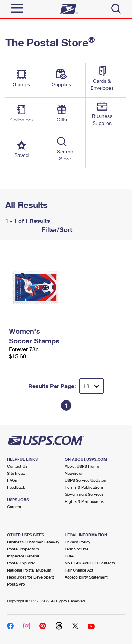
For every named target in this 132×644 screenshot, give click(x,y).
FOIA (69, 556)
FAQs (12, 480)
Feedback (16, 487)
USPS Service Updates (85, 480)
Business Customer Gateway (33, 542)
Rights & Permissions (84, 501)
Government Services (84, 494)
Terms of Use (77, 549)
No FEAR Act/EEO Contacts (90, 563)
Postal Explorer (21, 563)
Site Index (16, 473)
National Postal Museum (29, 570)
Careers (14, 507)
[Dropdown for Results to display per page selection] (92, 386)
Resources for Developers (31, 577)
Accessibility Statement (86, 577)
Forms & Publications (84, 487)
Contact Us (17, 466)
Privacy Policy (78, 542)
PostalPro (16, 584)
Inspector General (23, 556)
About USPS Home (82, 466)
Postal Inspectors (23, 549)
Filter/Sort (56, 229)
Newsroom (75, 473)
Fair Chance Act (79, 570)
